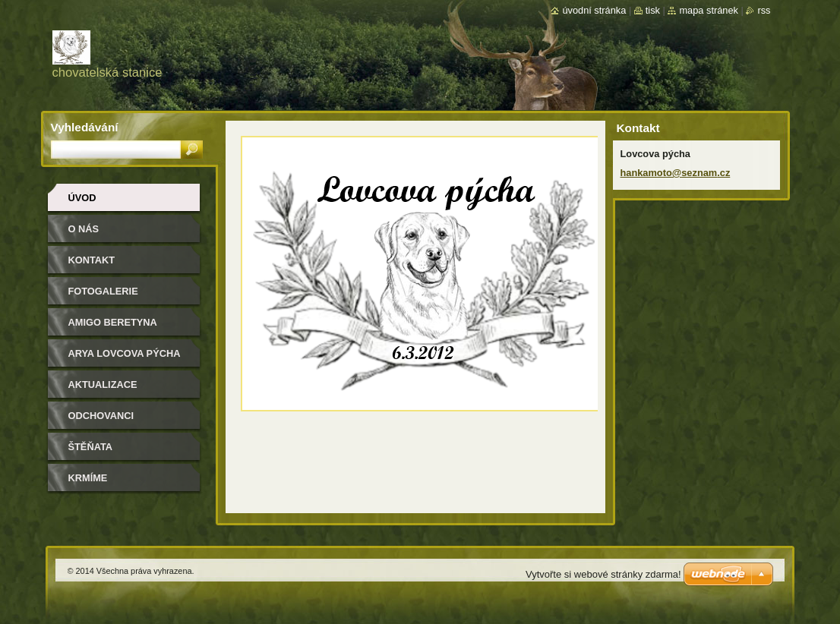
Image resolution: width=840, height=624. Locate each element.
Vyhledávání (85, 127)
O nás (84, 229)
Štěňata (91, 447)
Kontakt (92, 260)
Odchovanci (101, 416)
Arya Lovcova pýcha (125, 353)
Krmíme (88, 478)
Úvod (82, 198)
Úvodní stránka (594, 10)
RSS (764, 10)
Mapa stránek (709, 10)
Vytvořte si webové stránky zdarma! (603, 574)
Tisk (653, 10)
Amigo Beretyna (113, 322)
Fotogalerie (103, 291)
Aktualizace (103, 384)
